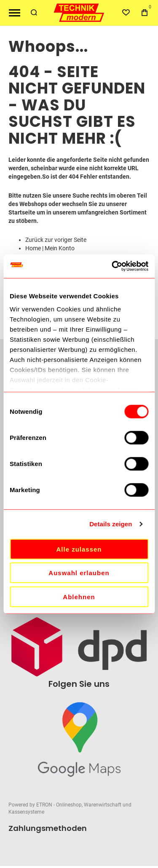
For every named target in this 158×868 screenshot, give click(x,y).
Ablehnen (79, 596)
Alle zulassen (79, 549)
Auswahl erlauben (79, 573)
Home (33, 248)
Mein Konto (60, 248)
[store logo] (79, 13)
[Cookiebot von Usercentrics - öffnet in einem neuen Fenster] (112, 266)
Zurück (34, 240)
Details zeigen (111, 524)
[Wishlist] (126, 13)
